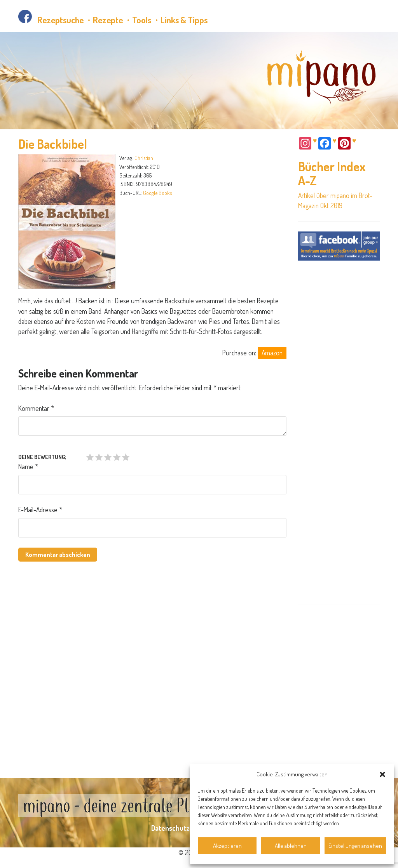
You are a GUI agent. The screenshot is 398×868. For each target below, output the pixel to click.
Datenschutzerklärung (185, 828)
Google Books (157, 193)
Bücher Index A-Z (332, 173)
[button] (382, 774)
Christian (144, 158)
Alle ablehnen (291, 846)
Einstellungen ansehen (355, 846)
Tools (142, 20)
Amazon (272, 353)
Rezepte (108, 20)
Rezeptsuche (60, 20)
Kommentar (36, 408)
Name (28, 466)
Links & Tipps (184, 20)
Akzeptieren (227, 846)
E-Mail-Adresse (40, 510)
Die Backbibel (53, 144)
